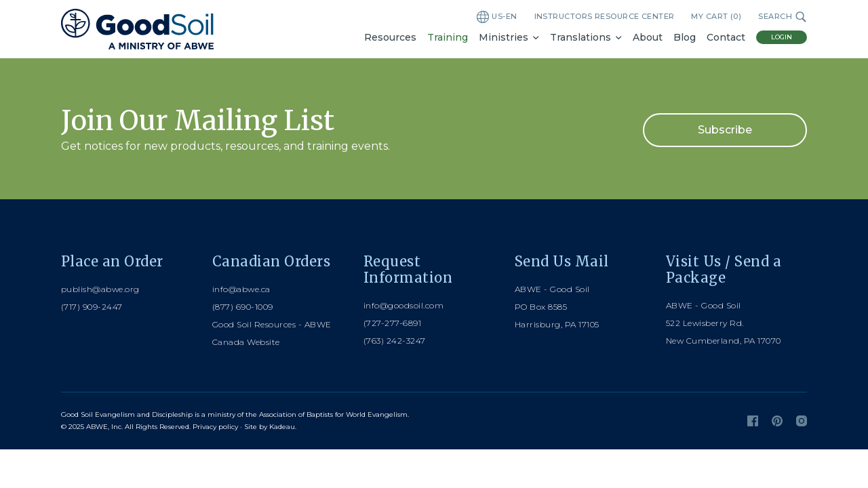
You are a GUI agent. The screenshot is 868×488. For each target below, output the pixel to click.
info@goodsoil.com (403, 305)
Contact (726, 37)
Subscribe (725, 130)
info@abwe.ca (241, 289)
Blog (685, 37)
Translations (580, 37)
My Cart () (716, 17)
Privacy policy (215, 427)
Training (448, 37)
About (648, 37)
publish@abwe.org (100, 289)
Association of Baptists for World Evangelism (333, 414)
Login (782, 37)
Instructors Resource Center (605, 16)
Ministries (504, 37)
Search (783, 17)
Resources (390, 37)
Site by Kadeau (270, 427)
